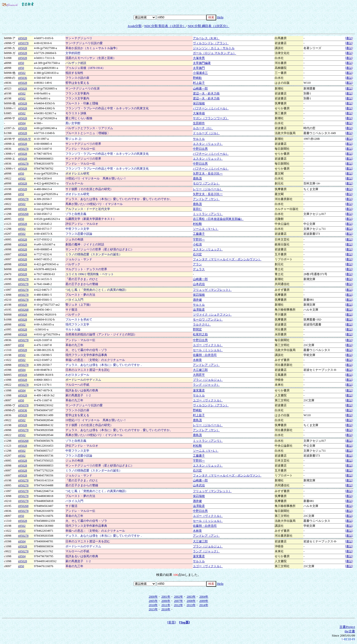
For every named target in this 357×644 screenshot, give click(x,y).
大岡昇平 (199, 375)
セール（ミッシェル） (208, 350)
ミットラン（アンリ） (208, 214)
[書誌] (349, 38)
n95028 (23, 38)
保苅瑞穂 (199, 103)
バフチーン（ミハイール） (211, 108)
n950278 (23, 149)
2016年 (166, 609)
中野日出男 (200, 149)
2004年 (204, 597)
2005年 (153, 601)
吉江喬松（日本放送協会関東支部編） (218, 219)
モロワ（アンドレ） (206, 183)
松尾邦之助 (200, 334)
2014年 (204, 605)
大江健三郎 (200, 370)
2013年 (191, 605)
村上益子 (199, 83)
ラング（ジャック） (206, 385)
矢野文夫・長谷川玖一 (208, 174)
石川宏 (197, 254)
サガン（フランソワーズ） (211, 118)
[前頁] (171, 622)
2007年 (178, 601)
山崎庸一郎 (200, 88)
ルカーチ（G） (203, 128)
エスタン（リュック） (208, 144)
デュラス (199, 269)
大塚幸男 (199, 58)
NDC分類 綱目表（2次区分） (208, 26)
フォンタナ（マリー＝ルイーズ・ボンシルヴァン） (227, 259)
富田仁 (197, 209)
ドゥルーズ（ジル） (206, 133)
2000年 (153, 597)
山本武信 (199, 284)
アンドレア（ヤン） (206, 199)
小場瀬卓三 (200, 73)
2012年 (178, 605)
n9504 (22, 123)
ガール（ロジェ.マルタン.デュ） (214, 53)
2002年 (178, 597)
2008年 (191, 601)
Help (220, 17)
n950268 (23, 214)
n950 (21, 63)
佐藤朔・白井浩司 (205, 355)
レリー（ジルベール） (208, 189)
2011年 (166, 605)
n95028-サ (25, 139)
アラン (197, 264)
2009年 (204, 601)
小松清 (197, 244)
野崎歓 (197, 78)
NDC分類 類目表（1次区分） (165, 26)
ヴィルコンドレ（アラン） (211, 43)
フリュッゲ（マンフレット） (212, 290)
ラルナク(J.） (202, 324)
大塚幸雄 (199, 113)
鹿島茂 (197, 178)
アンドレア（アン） (206, 365)
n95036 (23, 78)
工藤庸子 (199, 234)
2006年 (166, 601)
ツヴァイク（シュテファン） (212, 315)
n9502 (22, 73)
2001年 (166, 597)
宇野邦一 (199, 239)
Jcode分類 (135, 26)
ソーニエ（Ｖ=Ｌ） (206, 229)
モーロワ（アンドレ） (208, 320)
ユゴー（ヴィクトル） (208, 345)
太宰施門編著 (202, 63)
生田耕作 (199, 123)
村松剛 (197, 224)
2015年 (153, 609)
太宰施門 (199, 68)
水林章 (197, 360)
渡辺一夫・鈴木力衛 (206, 93)
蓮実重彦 (199, 390)
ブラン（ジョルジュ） (208, 380)
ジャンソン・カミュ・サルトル (214, 48)
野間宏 (197, 329)
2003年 (191, 597)
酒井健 (197, 300)
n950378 (23, 43)
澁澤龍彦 (199, 310)
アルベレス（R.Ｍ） (206, 38)
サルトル (199, 139)
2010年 (153, 605)
